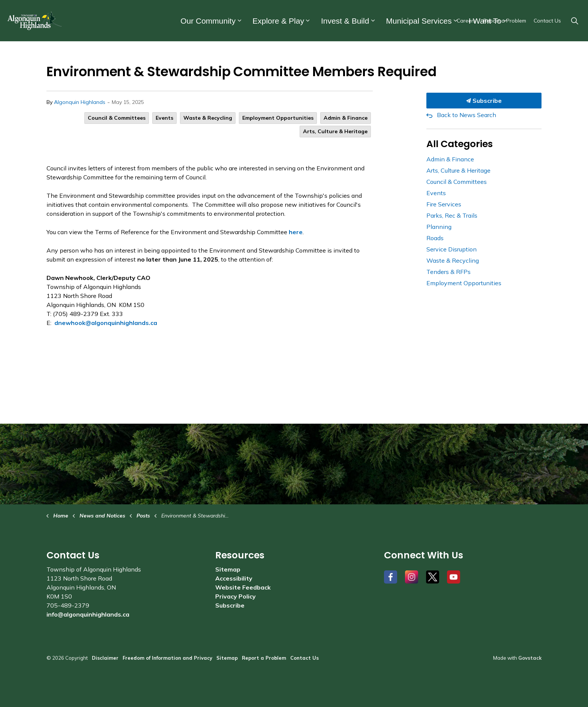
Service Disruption (451, 249)
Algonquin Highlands (80, 102)
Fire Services (444, 204)
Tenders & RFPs (448, 272)
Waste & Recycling (208, 118)
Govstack (530, 658)
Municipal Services (419, 21)
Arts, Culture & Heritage (335, 131)
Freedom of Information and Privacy (167, 658)
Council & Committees (117, 118)
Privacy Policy (235, 596)
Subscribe (484, 101)
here (296, 232)
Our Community (208, 21)
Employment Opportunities (278, 118)
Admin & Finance (346, 118)
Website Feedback (243, 587)
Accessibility (234, 578)
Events (164, 118)
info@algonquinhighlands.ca (88, 614)
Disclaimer (105, 658)
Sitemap (228, 569)
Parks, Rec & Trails (452, 215)
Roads (435, 238)
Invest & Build (345, 21)
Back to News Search (466, 115)
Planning (439, 227)
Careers (466, 21)
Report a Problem (505, 21)
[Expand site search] (574, 21)
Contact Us (547, 21)
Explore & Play (278, 21)
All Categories (460, 144)
